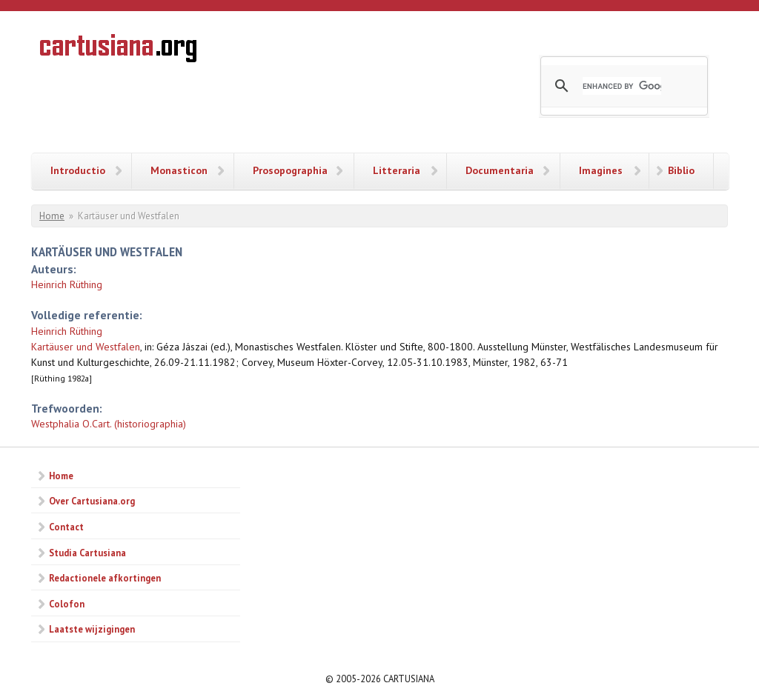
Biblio (681, 170)
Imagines (601, 170)
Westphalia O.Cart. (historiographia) (109, 424)
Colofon (67, 604)
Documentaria (500, 170)
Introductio (78, 170)
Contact (66, 527)
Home (52, 216)
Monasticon (179, 170)
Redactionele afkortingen (105, 578)
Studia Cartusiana (87, 553)
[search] (622, 86)
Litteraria (397, 170)
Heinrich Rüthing (67, 284)
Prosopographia (290, 170)
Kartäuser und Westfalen (86, 347)
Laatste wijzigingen (92, 629)
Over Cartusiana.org (92, 501)
